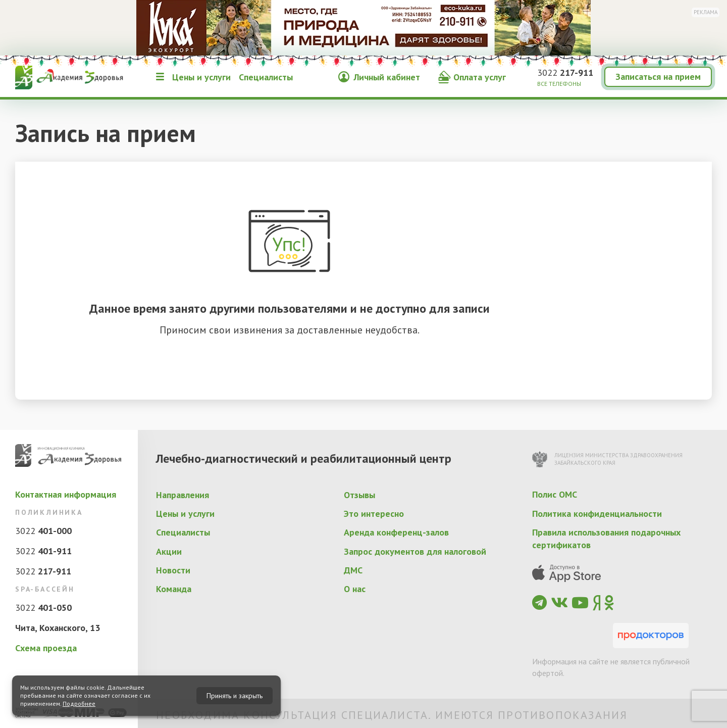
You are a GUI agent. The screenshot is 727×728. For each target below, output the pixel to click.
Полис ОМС (555, 494)
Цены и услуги (201, 77)
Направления (183, 495)
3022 (565, 72)
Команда (174, 589)
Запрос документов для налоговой (415, 551)
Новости (173, 570)
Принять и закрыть (235, 696)
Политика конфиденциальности (597, 514)
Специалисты (266, 77)
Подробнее (79, 703)
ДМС (353, 570)
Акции (169, 551)
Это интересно (374, 514)
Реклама (706, 12)
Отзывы (359, 495)
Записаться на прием (658, 77)
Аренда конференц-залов (396, 532)
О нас (355, 589)
